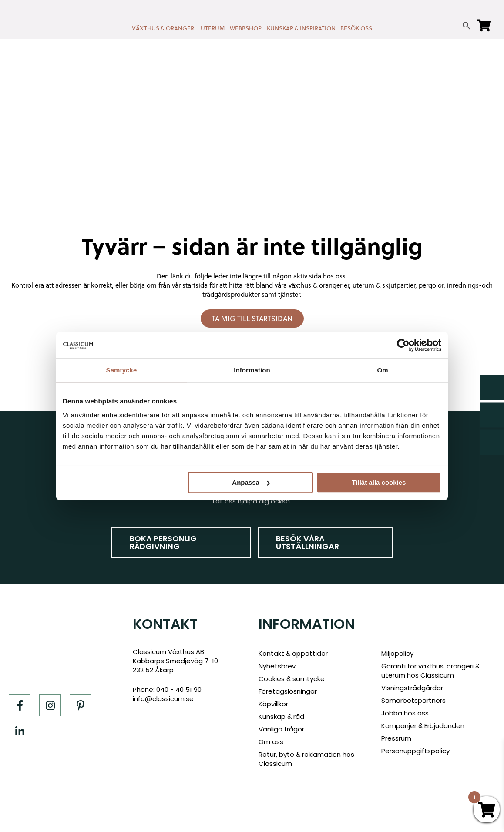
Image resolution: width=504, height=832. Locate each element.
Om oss (271, 742)
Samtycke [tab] (122, 370)
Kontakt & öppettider (293, 653)
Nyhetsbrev (277, 666)
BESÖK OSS (356, 28)
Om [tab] (382, 370)
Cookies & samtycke (292, 679)
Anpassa (251, 482)
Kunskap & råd (281, 716)
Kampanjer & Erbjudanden (423, 726)
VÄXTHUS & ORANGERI (164, 28)
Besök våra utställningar (307, 542)
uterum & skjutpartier (384, 285)
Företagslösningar (288, 691)
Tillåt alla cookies (379, 482)
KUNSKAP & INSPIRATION (301, 28)
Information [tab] (252, 370)
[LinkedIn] (20, 731)
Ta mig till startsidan (252, 319)
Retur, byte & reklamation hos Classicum (306, 759)
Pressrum (396, 738)
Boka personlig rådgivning (163, 542)
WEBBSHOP (246, 28)
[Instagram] (50, 705)
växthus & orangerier (319, 285)
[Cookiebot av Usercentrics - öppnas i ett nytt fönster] (403, 345)
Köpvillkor (273, 704)
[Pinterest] (81, 705)
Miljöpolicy (397, 653)
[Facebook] (20, 705)
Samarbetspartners (413, 700)
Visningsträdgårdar (412, 688)
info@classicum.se (163, 699)
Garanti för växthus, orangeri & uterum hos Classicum (430, 671)
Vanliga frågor (281, 729)
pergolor (431, 285)
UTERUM (213, 28)
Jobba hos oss (405, 713)
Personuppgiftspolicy (415, 751)
